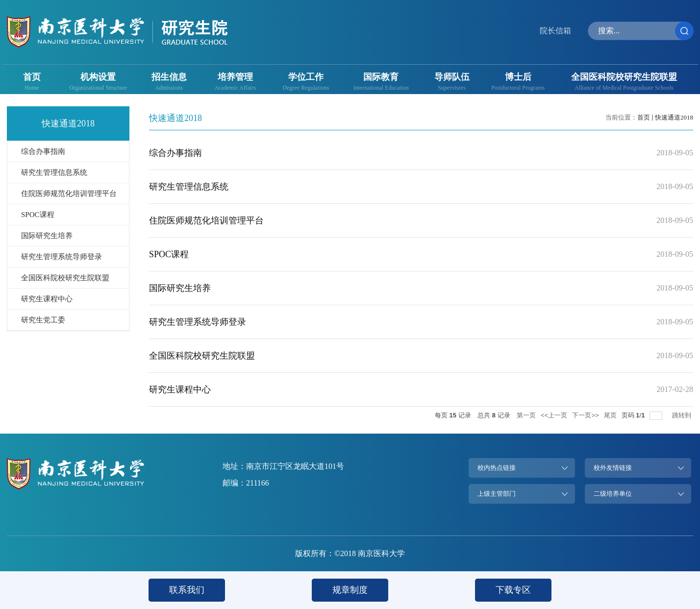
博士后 (518, 77)
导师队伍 (452, 77)
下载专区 (513, 590)
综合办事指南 (175, 153)
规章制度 (350, 590)
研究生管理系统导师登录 (198, 322)
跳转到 (683, 415)
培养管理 (235, 77)
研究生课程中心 (180, 390)
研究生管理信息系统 (189, 187)
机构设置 (98, 77)
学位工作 (306, 77)
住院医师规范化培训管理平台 (206, 220)
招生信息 (169, 77)
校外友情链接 (613, 468)
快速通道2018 (674, 117)
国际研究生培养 (180, 288)
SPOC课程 (169, 254)
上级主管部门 (497, 494)
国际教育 (381, 77)
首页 (32, 77)
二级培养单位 (613, 494)
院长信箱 (555, 31)
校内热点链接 (497, 468)
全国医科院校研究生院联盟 (624, 77)
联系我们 (187, 590)
